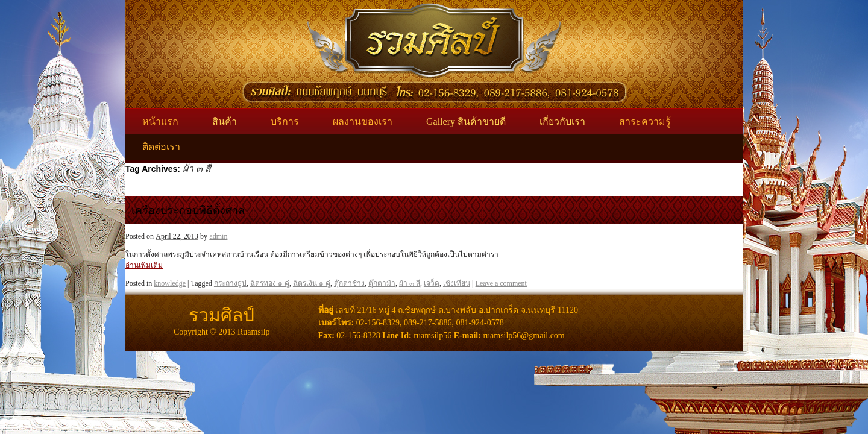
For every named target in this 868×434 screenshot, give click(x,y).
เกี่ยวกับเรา (562, 121)
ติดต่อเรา (161, 147)
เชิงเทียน (457, 283)
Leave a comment (501, 283)
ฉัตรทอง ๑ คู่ (270, 283)
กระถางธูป (230, 283)
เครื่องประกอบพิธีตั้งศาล (188, 210)
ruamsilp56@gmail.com (524, 335)
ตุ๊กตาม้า (382, 283)
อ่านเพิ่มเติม (144, 265)
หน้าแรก (160, 121)
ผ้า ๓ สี (410, 283)
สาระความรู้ (645, 121)
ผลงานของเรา (363, 121)
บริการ (285, 121)
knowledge (170, 283)
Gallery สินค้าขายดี (466, 121)
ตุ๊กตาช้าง (349, 283)
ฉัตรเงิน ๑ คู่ (312, 283)
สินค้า (225, 121)
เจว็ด (432, 283)
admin (218, 236)
